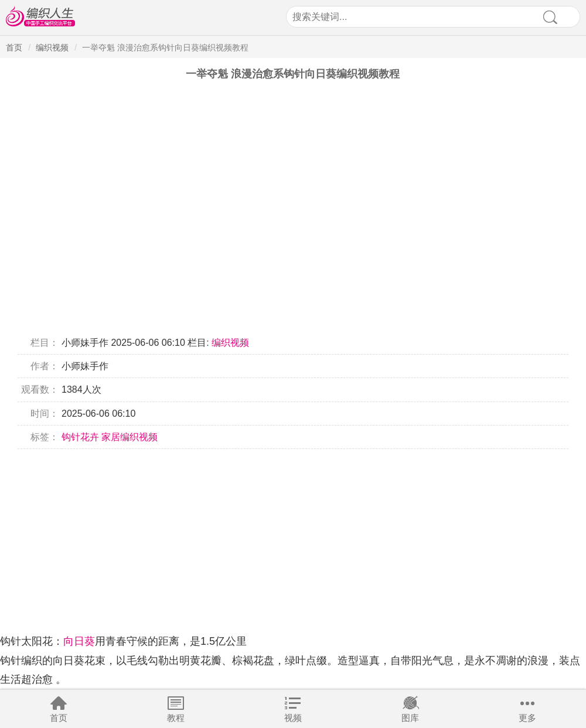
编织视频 (52, 47)
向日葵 (79, 641)
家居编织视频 (130, 437)
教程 (176, 718)
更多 (527, 718)
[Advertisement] (293, 531)
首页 (59, 718)
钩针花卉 (80, 437)
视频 (293, 718)
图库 (410, 718)
